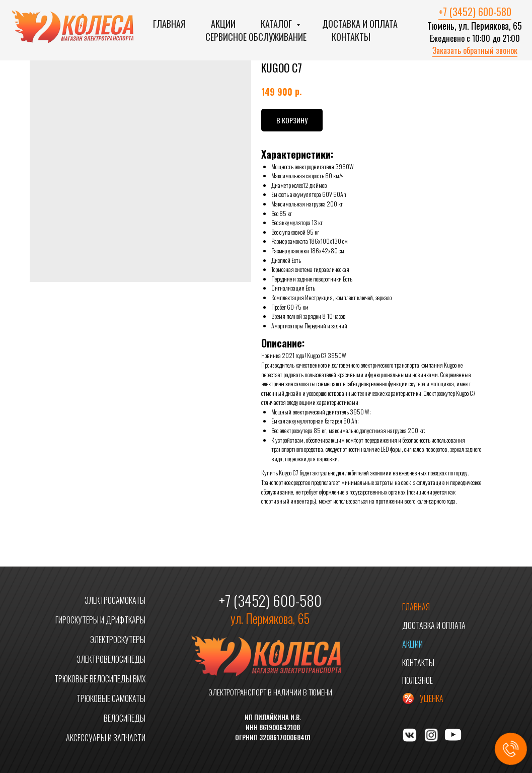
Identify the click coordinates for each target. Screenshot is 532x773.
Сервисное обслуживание (256, 37)
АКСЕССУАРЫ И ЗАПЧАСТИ (106, 738)
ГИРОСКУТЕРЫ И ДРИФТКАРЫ (100, 620)
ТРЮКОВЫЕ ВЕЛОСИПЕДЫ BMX (100, 679)
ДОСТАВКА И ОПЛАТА (434, 625)
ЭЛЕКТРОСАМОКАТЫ (115, 600)
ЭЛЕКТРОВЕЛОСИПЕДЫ (111, 659)
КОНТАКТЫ (418, 663)
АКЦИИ (412, 644)
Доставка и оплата (360, 24)
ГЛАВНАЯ (416, 607)
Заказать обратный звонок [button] (475, 50)
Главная (169, 24)
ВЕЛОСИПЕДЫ (125, 718)
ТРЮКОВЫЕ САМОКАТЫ (111, 698)
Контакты (351, 37)
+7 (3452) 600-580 (475, 12)
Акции (223, 24)
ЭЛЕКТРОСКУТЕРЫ (118, 640)
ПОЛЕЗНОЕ (417, 680)
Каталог (277, 24)
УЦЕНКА (432, 698)
